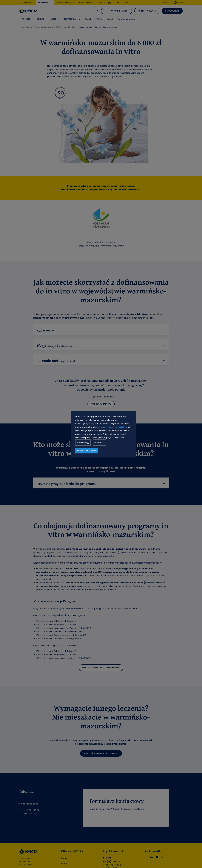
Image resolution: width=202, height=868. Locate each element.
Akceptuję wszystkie (87, 450)
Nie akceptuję (83, 442)
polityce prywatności (113, 427)
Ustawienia (99, 442)
